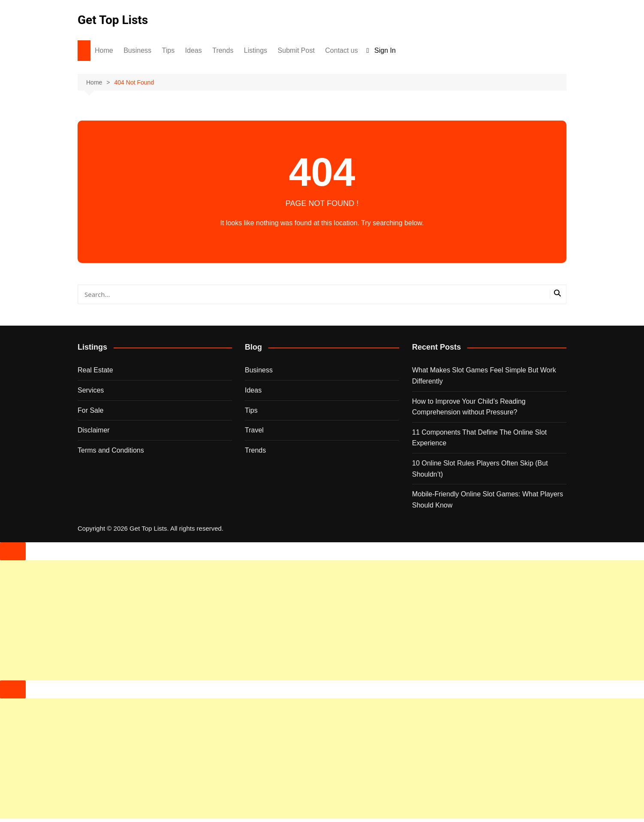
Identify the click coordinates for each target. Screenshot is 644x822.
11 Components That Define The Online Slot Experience (479, 438)
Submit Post (296, 50)
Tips (169, 50)
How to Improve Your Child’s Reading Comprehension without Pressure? (469, 407)
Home (104, 50)
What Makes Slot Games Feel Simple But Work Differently (484, 376)
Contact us (341, 50)
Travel (254, 430)
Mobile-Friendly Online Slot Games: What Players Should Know (488, 500)
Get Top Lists (113, 20)
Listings (256, 50)
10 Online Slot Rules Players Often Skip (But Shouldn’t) (480, 469)
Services (91, 390)
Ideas (194, 50)
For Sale (90, 410)
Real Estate (95, 370)
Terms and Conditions (111, 450)
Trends (223, 50)
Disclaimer (94, 430)
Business (137, 50)
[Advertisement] (257, 620)
